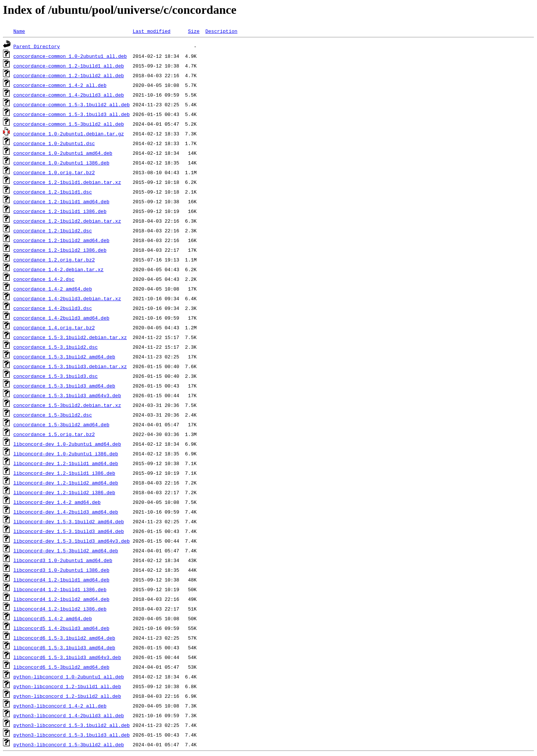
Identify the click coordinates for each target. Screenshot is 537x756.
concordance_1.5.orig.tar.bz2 (54, 434)
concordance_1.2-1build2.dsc (53, 230)
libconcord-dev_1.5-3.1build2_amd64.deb (69, 521)
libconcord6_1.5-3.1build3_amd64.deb (64, 647)
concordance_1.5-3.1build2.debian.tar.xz (70, 337)
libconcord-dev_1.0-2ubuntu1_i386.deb (66, 454)
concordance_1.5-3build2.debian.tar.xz (67, 405)
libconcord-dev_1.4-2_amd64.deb (57, 502)
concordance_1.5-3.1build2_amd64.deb (64, 357)
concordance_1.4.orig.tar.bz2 (54, 327)
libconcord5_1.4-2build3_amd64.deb (61, 628)
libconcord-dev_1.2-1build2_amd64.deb (66, 483)
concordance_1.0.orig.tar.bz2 (54, 172)
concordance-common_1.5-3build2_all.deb (69, 124)
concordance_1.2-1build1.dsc (53, 192)
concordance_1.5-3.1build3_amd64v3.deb (67, 395)
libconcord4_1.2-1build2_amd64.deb (61, 599)
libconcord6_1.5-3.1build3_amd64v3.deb (67, 657)
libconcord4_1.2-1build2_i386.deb (60, 609)
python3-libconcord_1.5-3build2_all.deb (69, 744)
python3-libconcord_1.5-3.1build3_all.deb (72, 735)
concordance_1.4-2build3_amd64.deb (61, 318)
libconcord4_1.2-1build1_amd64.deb (61, 580)
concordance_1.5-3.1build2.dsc (56, 347)
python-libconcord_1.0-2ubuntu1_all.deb (69, 677)
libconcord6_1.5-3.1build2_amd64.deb (64, 638)
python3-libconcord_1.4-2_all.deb (60, 706)
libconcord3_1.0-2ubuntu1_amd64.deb (63, 560)
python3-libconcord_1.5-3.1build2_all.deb (72, 725)
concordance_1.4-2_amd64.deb (53, 289)
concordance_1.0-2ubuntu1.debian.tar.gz (69, 134)
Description (222, 31)
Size (194, 31)
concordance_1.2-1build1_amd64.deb (61, 201)
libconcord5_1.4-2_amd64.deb (53, 618)
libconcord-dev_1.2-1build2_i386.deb (64, 492)
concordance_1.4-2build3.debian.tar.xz (67, 298)
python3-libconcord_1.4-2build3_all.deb (69, 715)
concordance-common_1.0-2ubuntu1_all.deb (70, 56)
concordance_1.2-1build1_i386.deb (60, 211)
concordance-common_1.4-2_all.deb (60, 85)
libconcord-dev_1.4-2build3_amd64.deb (66, 512)
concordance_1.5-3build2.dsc (53, 415)
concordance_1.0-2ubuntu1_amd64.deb (63, 153)
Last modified (152, 31)
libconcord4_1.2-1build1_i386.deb (60, 589)
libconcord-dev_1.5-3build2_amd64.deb (66, 550)
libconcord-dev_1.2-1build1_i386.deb (64, 473)
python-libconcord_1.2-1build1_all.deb (67, 686)
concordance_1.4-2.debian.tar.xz (59, 269)
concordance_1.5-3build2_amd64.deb (61, 424)
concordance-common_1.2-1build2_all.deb (69, 75)
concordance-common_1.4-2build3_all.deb (69, 95)
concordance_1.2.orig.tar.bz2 (54, 260)
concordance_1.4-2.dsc (44, 279)
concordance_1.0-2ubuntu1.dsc (54, 143)
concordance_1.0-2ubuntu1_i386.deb (61, 163)
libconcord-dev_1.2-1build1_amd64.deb (66, 463)
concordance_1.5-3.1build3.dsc (56, 376)
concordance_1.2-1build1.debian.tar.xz (67, 182)
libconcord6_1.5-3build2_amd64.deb (61, 667)
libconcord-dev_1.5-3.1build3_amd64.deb (69, 531)
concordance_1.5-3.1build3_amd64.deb (64, 386)
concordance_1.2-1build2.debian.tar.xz (67, 221)
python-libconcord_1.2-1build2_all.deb (67, 696)
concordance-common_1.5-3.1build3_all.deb (72, 114)
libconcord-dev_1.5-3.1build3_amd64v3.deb (72, 541)
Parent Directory (37, 46)
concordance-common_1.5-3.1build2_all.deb (72, 104)
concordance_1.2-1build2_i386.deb (60, 250)
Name (19, 31)
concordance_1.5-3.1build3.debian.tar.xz (70, 366)
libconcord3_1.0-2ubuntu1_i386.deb (61, 570)
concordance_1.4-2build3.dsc (53, 308)
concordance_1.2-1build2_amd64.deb (61, 240)
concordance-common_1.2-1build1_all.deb (69, 66)
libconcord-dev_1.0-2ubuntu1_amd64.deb (67, 444)
